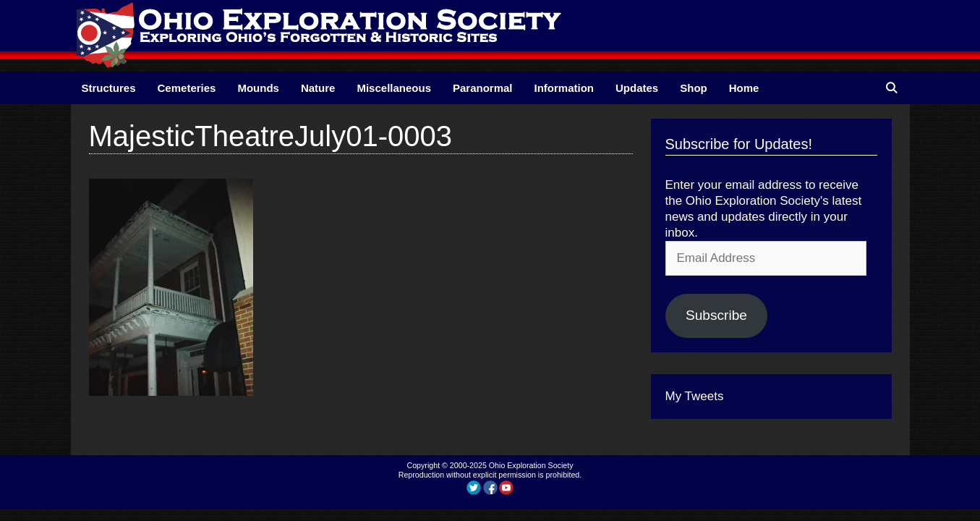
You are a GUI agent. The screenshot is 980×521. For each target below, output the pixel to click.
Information (564, 88)
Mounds (258, 88)
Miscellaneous (394, 88)
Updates (637, 88)
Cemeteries (187, 88)
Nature (318, 88)
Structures (109, 88)
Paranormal (483, 88)
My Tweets (695, 396)
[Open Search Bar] (891, 88)
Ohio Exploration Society (531, 465)
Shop (694, 88)
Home (744, 88)
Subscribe (716, 315)
